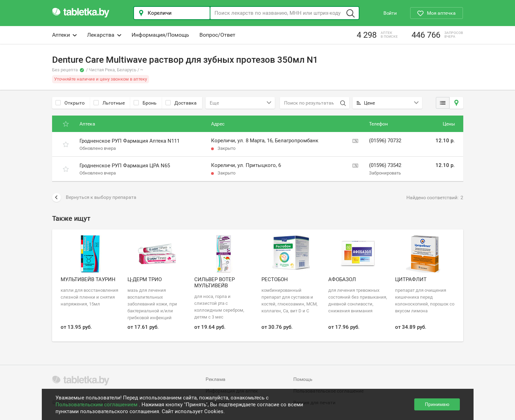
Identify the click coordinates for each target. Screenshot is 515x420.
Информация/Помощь (160, 35)
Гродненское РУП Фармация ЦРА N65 (125, 166)
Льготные (109, 103)
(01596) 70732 (385, 141)
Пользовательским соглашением (97, 405)
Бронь (145, 103)
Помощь (303, 379)
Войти (390, 13)
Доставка (181, 103)
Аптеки (64, 35)
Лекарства (104, 35)
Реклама (216, 379)
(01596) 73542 (385, 165)
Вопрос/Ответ (217, 35)
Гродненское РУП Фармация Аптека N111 (130, 141)
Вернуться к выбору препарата (94, 197)
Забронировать (385, 173)
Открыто (70, 103)
